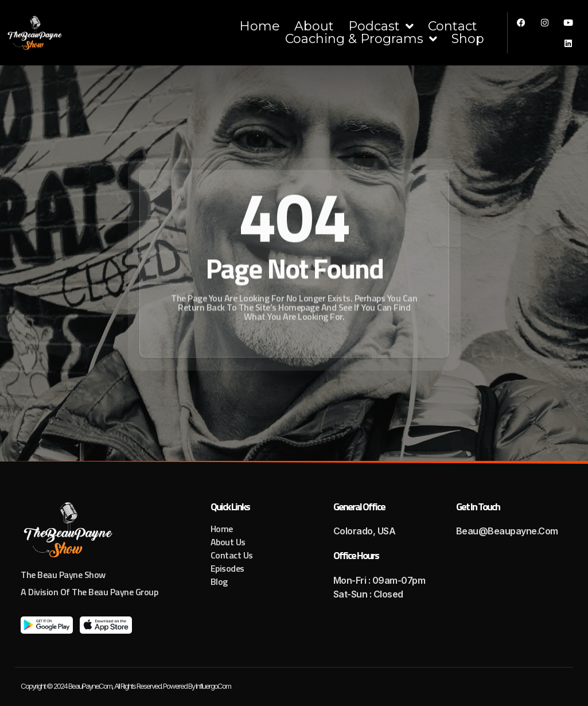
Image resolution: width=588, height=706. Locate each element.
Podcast (381, 26)
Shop (468, 39)
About (314, 26)
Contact (453, 26)
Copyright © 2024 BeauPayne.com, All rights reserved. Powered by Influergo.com (126, 686)
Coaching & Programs (361, 39)
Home (260, 26)
